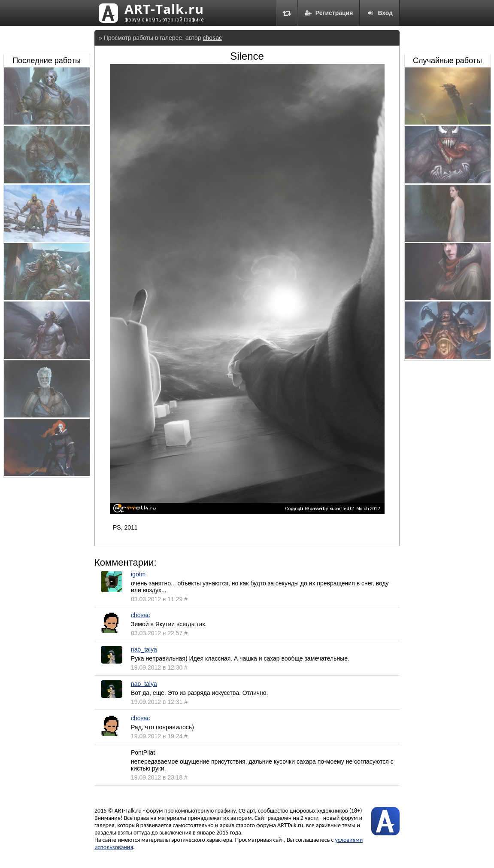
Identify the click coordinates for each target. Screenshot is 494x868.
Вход (380, 13)
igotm (138, 574)
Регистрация (329, 13)
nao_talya (144, 649)
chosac (212, 38)
